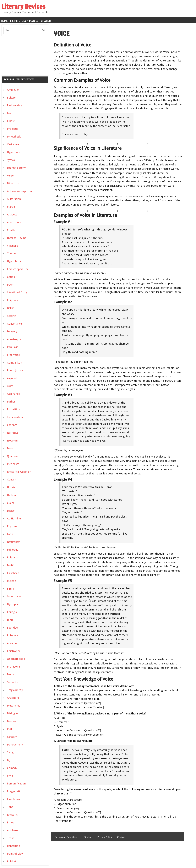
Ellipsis (11, 121)
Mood (11, 448)
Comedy (12, 768)
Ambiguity (13, 90)
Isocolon (12, 441)
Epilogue (12, 612)
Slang (10, 752)
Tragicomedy (15, 690)
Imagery (12, 331)
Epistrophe (14, 651)
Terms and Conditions (67, 837)
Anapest (12, 214)
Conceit (12, 480)
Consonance (14, 324)
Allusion (12, 643)
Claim (10, 503)
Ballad (11, 308)
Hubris (11, 487)
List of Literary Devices (24, 21)
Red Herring (15, 105)
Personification (16, 784)
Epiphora (13, 300)
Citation (46, 21)
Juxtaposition (15, 417)
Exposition (13, 409)
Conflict (12, 230)
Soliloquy (13, 550)
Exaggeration (15, 791)
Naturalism (14, 542)
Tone (10, 807)
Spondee (12, 628)
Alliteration (14, 199)
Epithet (12, 861)
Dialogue (12, 713)
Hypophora (14, 261)
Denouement (15, 745)
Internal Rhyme (17, 238)
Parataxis (13, 347)
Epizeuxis (13, 635)
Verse (10, 176)
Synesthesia (14, 137)
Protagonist (14, 667)
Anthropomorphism (19, 191)
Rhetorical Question (19, 472)
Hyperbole (13, 152)
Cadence (12, 425)
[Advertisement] (23, 57)
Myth (10, 760)
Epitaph (12, 98)
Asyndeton (14, 378)
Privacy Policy (105, 837)
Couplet (12, 277)
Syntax (11, 160)
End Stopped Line (18, 269)
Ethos (10, 822)
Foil (9, 113)
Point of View (15, 854)
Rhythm (12, 526)
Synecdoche (14, 596)
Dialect (11, 511)
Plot (10, 729)
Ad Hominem (15, 518)
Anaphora (13, 698)
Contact (121, 837)
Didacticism (14, 183)
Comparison (15, 363)
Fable (10, 534)
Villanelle (13, 246)
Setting (11, 316)
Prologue (13, 129)
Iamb (10, 620)
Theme (11, 253)
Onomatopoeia (16, 659)
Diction (11, 495)
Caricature (13, 144)
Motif (10, 565)
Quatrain (12, 456)
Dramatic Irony (16, 168)
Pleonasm (13, 464)
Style (10, 776)
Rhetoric (12, 815)
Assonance (13, 394)
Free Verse (13, 355)
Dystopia (12, 604)
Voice (10, 386)
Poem (11, 285)
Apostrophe (14, 339)
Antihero (12, 830)
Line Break (13, 799)
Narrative (13, 433)
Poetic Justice (15, 370)
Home (4, 21)
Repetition (13, 846)
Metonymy (14, 706)
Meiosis (12, 581)
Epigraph (13, 557)
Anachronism (15, 222)
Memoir (12, 721)
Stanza (11, 207)
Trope (11, 838)
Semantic (13, 682)
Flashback (13, 573)
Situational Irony (17, 292)
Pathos (11, 402)
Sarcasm (12, 737)
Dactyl (11, 674)
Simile (11, 589)
